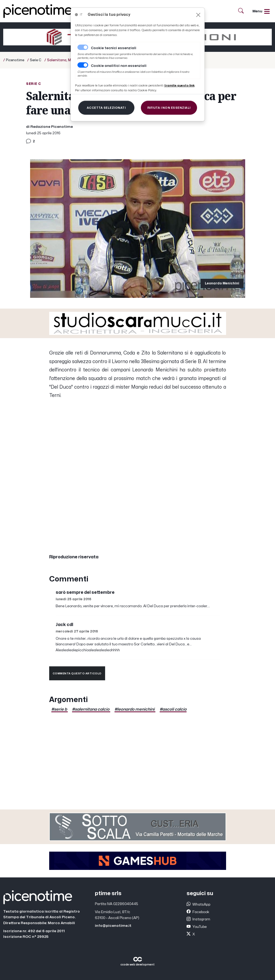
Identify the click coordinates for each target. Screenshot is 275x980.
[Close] (198, 15)
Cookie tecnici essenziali (114, 48)
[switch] (83, 65)
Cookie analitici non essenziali (119, 66)
